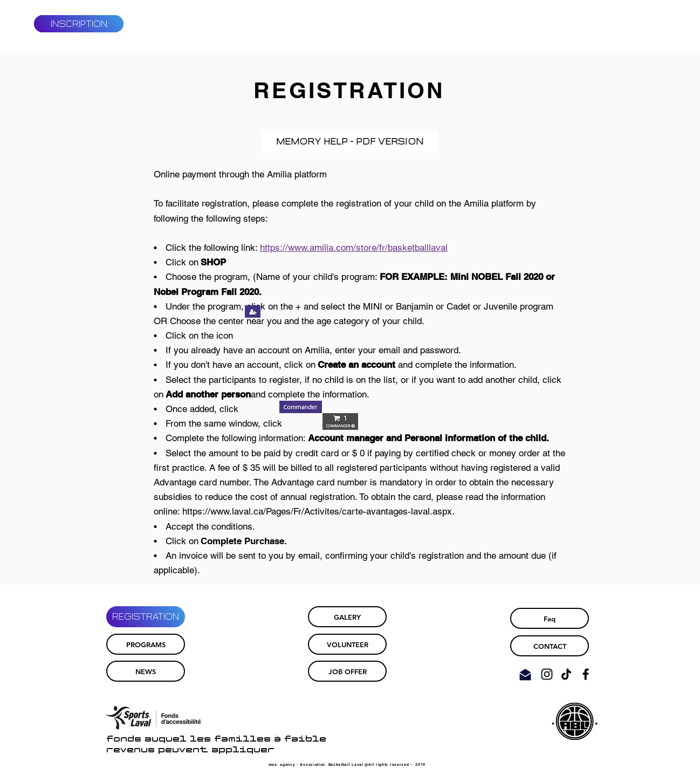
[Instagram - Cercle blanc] (675, 24)
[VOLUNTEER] (347, 644)
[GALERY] (347, 617)
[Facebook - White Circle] (657, 24)
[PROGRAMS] (146, 644)
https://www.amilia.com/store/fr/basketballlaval (354, 248)
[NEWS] (146, 671)
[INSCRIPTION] (79, 24)
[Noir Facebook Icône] (586, 674)
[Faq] (550, 618)
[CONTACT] (550, 646)
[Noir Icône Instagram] (547, 674)
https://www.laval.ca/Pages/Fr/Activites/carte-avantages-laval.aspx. (318, 511)
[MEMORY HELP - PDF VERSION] (350, 142)
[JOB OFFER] (347, 671)
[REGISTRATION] (146, 617)
